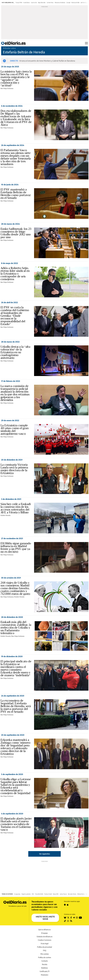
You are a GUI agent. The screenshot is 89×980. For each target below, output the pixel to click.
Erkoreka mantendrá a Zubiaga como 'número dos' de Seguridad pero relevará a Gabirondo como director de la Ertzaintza (15, 747)
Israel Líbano (27, 3)
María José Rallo (75, 3)
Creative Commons (45, 940)
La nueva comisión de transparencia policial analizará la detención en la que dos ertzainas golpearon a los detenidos (15, 393)
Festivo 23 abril (48, 894)
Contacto (45, 961)
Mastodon (45, 975)
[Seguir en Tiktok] (65, 921)
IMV (33, 894)
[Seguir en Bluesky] (65, 918)
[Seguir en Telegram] (74, 918)
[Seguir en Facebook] (71, 918)
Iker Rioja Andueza (7, 88)
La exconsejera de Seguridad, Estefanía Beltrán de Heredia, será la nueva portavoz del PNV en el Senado (16, 706)
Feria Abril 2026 (39, 894)
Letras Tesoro (63, 894)
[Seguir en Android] (65, 905)
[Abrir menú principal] (86, 43)
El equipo (44, 933)
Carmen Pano (50, 3)
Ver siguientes (45, 854)
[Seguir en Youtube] (80, 918)
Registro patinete (26, 894)
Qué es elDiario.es (44, 930)
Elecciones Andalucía (60, 3)
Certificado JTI (45, 971)
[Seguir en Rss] (71, 921)
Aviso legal (44, 944)
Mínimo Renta (81, 894)
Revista (45, 964)
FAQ (45, 950)
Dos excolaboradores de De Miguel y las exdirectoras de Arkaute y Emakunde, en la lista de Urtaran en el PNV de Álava (16, 118)
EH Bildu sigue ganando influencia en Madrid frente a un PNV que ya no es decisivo (16, 548)
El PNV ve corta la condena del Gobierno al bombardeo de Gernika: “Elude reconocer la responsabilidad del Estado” (15, 316)
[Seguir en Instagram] (77, 918)
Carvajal (68, 3)
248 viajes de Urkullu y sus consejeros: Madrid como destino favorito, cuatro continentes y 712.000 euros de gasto (15, 588)
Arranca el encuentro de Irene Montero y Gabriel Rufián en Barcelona (47, 61)
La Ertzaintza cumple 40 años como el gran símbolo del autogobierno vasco (15, 430)
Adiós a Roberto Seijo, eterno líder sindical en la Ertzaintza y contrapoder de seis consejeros (15, 274)
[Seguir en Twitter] (68, 918)
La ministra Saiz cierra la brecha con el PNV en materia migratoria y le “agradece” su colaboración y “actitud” (16, 79)
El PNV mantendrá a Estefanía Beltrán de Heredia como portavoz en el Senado (16, 194)
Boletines (44, 968)
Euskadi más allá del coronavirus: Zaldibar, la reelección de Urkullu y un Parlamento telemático (16, 628)
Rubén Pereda (6, 515)
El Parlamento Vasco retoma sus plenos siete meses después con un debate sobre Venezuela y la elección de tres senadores (16, 157)
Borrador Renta (72, 894)
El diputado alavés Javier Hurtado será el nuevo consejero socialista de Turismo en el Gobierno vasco (16, 824)
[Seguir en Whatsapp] (68, 921)
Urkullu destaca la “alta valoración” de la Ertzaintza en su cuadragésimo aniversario (15, 352)
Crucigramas (17, 894)
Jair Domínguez (85, 3)
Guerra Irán (34, 3)
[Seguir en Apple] (68, 905)
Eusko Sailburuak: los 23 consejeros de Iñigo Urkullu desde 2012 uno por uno (16, 233)
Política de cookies (45, 957)
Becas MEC (56, 894)
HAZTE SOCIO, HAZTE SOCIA (45, 918)
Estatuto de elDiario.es (45, 937)
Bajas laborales (42, 3)
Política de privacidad (44, 947)
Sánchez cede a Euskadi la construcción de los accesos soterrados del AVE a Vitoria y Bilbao (16, 508)
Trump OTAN (19, 3)
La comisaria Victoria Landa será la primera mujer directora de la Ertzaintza (14, 469)
